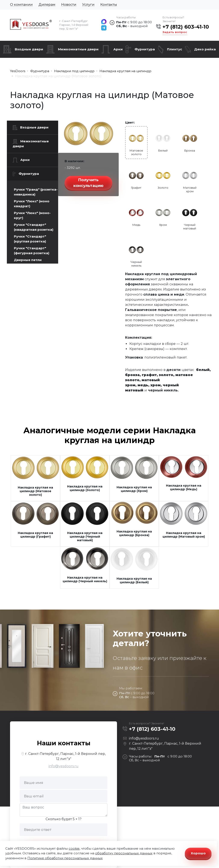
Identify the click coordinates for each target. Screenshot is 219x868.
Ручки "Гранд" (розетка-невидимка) (36, 192)
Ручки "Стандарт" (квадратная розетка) (34, 227)
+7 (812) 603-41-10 (186, 27)
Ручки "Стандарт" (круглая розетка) (30, 239)
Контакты (109, 5)
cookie (74, 848)
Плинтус (175, 49)
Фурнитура (145, 49)
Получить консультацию (88, 183)
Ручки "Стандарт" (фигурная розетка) (32, 251)
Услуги (88, 5)
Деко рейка (205, 49)
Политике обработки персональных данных (65, 858)
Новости (69, 5)
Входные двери (29, 49)
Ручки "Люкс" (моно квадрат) (32, 204)
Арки (118, 49)
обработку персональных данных (124, 853)
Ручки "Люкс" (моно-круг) (32, 215)
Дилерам (47, 5)
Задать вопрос (175, 32)
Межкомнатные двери (78, 49)
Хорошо (198, 853)
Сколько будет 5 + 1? (64, 819)
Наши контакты (64, 743)
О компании (21, 5)
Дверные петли (28, 260)
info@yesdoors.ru (64, 766)
